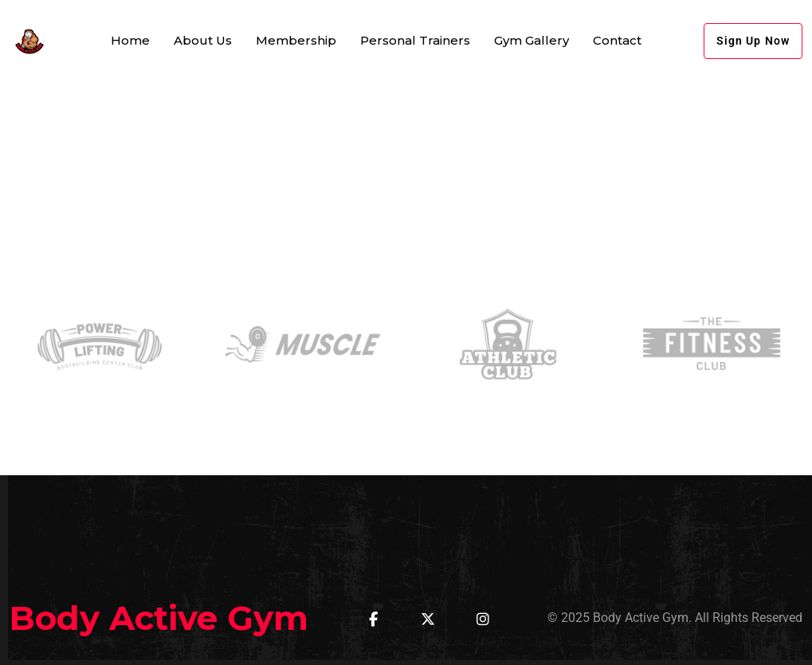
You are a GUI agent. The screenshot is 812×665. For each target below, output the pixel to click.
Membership (296, 40)
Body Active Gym (159, 618)
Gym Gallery (532, 40)
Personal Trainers (415, 40)
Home (130, 40)
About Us (203, 40)
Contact (617, 40)
